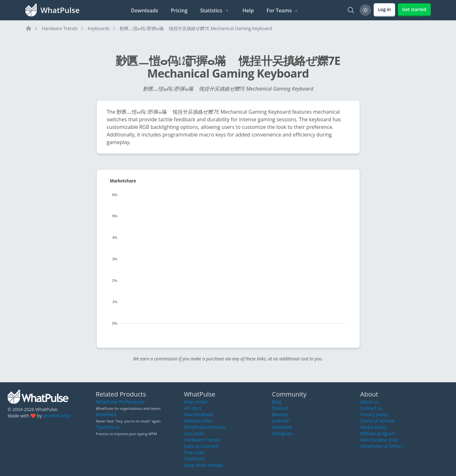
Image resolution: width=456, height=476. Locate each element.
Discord (280, 408)
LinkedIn (281, 421)
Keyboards (99, 28)
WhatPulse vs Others (382, 446)
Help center (196, 402)
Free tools (194, 452)
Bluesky (280, 414)
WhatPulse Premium (205, 427)
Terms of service (377, 421)
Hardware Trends (60, 28)
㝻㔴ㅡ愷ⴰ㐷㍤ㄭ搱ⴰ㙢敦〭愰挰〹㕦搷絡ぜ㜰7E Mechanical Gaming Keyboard (196, 28)
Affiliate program (378, 433)
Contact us (371, 408)
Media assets (374, 427)
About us (369, 402)
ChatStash (194, 459)
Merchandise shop (379, 440)
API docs (193, 408)
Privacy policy (374, 414)
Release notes (198, 421)
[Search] (351, 10)
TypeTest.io (107, 427)
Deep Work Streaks (203, 465)
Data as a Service (201, 446)
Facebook (282, 427)
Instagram (283, 433)
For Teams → (282, 10)
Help (248, 10)
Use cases (194, 433)
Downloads (145, 10)
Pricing (179, 10)
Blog (277, 402)
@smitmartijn (57, 416)
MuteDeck (106, 414)
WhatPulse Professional (120, 402)
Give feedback (198, 414)
